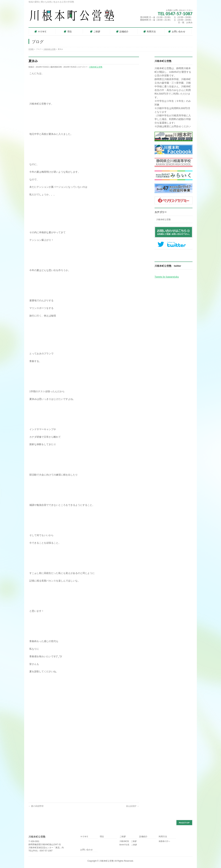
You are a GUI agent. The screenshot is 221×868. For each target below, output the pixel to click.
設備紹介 (143, 837)
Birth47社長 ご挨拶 (128, 845)
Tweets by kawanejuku (167, 277)
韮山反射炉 (133, 806)
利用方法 (163, 837)
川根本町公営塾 (96, 67)
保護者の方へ (164, 841)
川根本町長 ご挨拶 (128, 841)
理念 (102, 837)
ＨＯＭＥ (84, 837)
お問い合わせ (87, 850)
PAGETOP (184, 823)
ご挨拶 (123, 837)
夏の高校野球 (36, 806)
